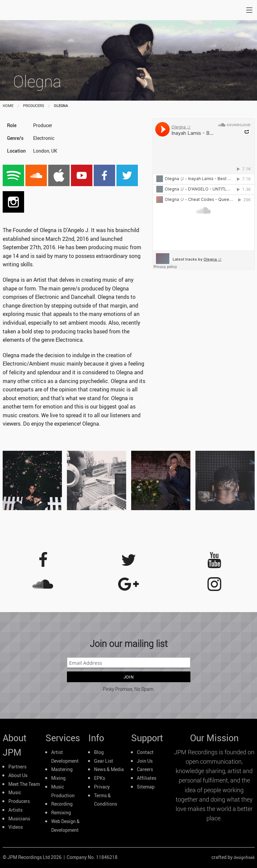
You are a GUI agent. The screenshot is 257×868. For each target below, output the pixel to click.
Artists (15, 810)
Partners (17, 767)
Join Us (145, 761)
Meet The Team (24, 784)
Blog (99, 752)
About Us (18, 775)
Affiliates (147, 778)
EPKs (100, 778)
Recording (62, 804)
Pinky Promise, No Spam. (128, 689)
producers (34, 105)
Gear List (104, 761)
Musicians (19, 819)
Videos (16, 827)
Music (15, 793)
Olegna (61, 105)
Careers (145, 769)
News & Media (109, 769)
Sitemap (146, 787)
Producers (19, 801)
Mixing (58, 778)
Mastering (62, 769)
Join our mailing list (129, 643)
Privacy (102, 787)
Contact (145, 752)
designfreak (244, 857)
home (8, 105)
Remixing (61, 813)
